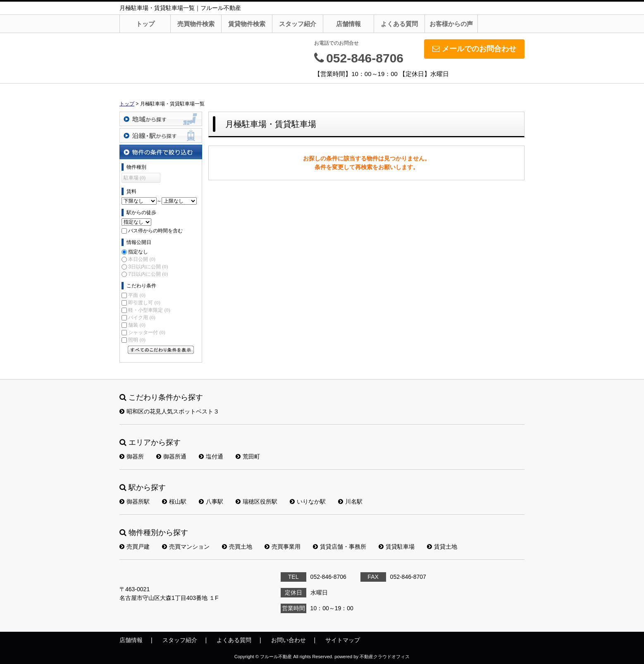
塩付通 (211, 456)
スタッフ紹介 (298, 24)
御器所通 (171, 456)
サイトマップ (343, 640)
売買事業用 (283, 547)
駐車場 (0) (135, 178)
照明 (137, 340)
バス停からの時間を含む (155, 231)
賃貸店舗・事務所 (340, 547)
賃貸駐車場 (397, 547)
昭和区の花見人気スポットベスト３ (169, 411)
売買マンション (186, 547)
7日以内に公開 (148, 274)
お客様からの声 (451, 24)
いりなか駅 (308, 502)
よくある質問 (399, 24)
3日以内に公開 (148, 267)
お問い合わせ (289, 640)
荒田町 (248, 456)
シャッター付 (147, 332)
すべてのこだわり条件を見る (161, 350)
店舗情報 (348, 24)
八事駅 (211, 502)
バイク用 (142, 318)
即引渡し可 (144, 303)
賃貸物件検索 (247, 24)
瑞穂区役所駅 (256, 502)
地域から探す (161, 119)
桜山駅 (174, 502)
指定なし (138, 252)
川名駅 (350, 502)
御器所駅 (135, 502)
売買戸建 (135, 547)
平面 (137, 295)
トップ (145, 24)
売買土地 (237, 547)
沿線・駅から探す (161, 135)
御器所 (132, 456)
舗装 (137, 325)
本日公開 (142, 259)
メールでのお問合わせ (474, 49)
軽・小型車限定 (149, 310)
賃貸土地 (442, 547)
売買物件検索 (196, 24)
